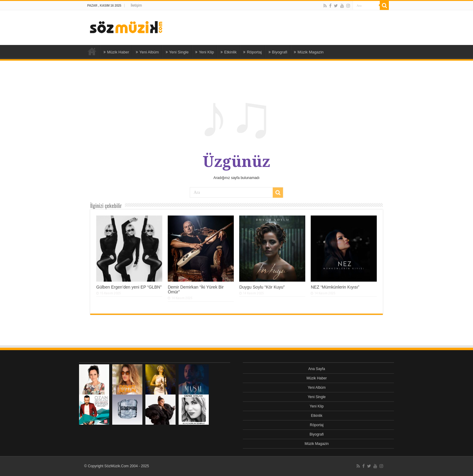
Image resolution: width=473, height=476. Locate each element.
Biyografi (278, 52)
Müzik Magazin (309, 52)
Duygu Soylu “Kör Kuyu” (262, 287)
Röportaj (252, 52)
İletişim (136, 5)
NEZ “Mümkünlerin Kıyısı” (335, 287)
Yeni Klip (205, 52)
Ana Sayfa (92, 51)
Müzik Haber (116, 52)
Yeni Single (177, 52)
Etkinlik (229, 52)
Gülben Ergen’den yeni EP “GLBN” (129, 287)
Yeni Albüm (147, 52)
